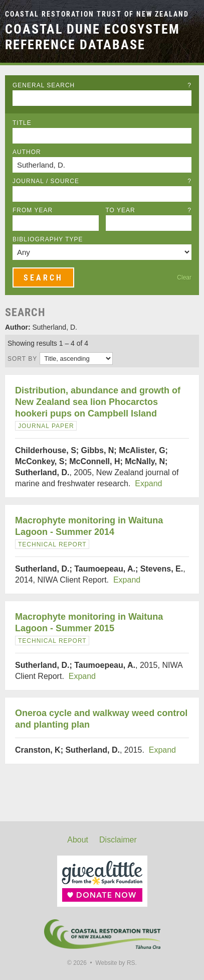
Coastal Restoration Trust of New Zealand (97, 14)
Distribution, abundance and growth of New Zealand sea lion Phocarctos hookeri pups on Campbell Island (98, 402)
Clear (184, 277)
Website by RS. (116, 963)
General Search (102, 85)
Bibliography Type (48, 239)
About (78, 840)
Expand (148, 483)
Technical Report (52, 544)
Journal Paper (46, 426)
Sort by (22, 359)
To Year (149, 210)
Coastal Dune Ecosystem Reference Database (92, 37)
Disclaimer (118, 840)
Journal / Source (102, 181)
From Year (33, 210)
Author (27, 152)
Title (22, 123)
